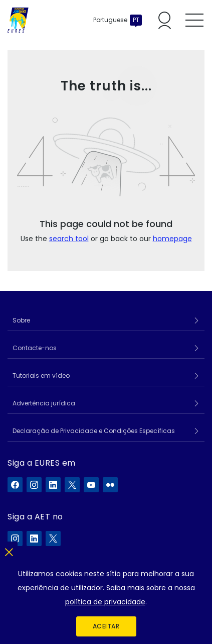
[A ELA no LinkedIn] (34, 539)
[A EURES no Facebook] (15, 485)
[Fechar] (9, 550)
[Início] (18, 20)
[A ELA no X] (53, 539)
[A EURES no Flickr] (110, 485)
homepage (172, 239)
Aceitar (106, 626)
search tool (69, 239)
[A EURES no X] (72, 485)
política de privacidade (105, 602)
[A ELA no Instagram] (15, 539)
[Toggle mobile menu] (194, 20)
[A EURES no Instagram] (34, 485)
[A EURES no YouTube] (91, 485)
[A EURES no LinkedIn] (53, 485)
